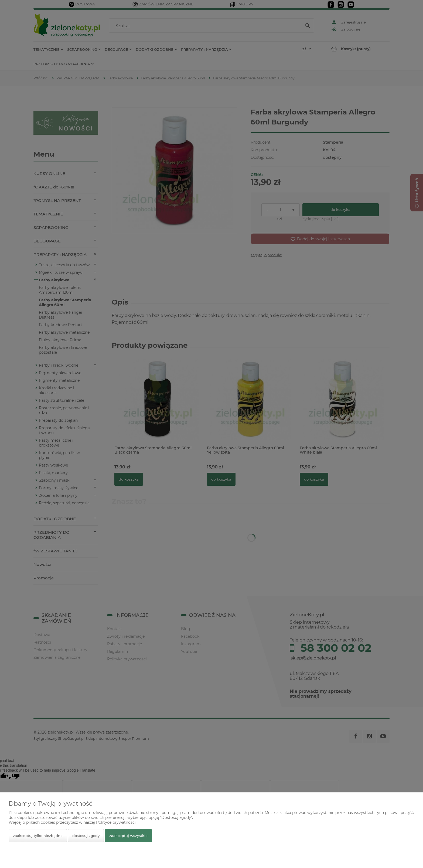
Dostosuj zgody (86, 836)
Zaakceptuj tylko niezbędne (38, 836)
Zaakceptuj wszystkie (128, 836)
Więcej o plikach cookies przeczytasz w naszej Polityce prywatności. (73, 822)
